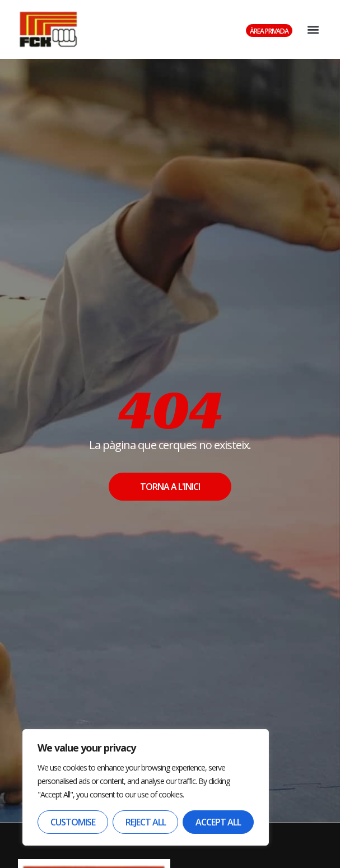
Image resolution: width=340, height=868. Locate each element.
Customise (73, 822)
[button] (313, 29)
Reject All (146, 822)
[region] (146, 787)
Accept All (218, 822)
